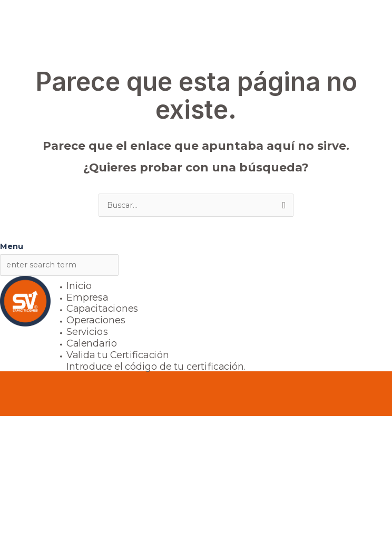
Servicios (87, 332)
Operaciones (96, 320)
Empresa (87, 297)
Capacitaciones (102, 309)
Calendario (92, 343)
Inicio (79, 286)
